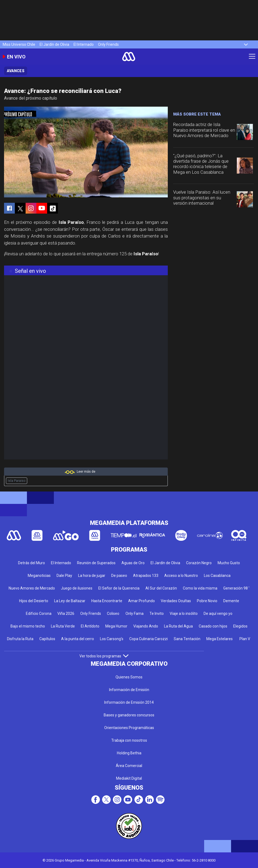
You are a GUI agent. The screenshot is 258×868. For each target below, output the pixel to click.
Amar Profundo (142, 601)
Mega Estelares (219, 639)
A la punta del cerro (78, 639)
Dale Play (64, 576)
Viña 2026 (66, 613)
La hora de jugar (92, 576)
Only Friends (108, 44)
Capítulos (47, 639)
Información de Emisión (129, 690)
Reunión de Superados (96, 563)
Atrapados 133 (146, 576)
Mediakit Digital (129, 778)
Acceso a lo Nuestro (181, 576)
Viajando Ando (146, 626)
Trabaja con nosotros (129, 740)
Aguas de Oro (133, 563)
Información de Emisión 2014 (129, 702)
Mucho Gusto (229, 563)
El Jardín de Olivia (54, 44)
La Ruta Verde (63, 626)
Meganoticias (39, 576)
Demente (231, 601)
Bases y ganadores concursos (129, 715)
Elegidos (240, 626)
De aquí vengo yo (218, 613)
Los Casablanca (217, 576)
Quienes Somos (129, 677)
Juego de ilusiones (77, 588)
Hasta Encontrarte (107, 601)
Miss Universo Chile (19, 44)
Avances (16, 71)
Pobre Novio (207, 601)
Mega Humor (116, 626)
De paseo (119, 576)
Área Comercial (129, 766)
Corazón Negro (199, 563)
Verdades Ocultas (176, 601)
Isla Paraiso (17, 481)
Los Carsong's (112, 639)
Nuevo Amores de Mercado (32, 588)
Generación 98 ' (236, 588)
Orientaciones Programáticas (129, 728)
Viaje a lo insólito (184, 613)
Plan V (245, 639)
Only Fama (135, 613)
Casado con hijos (213, 626)
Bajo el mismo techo (28, 626)
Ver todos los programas (104, 656)
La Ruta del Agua (178, 626)
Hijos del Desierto (34, 601)
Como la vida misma (200, 588)
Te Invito (157, 613)
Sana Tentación (187, 639)
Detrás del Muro (32, 563)
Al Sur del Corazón (161, 588)
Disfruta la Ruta (20, 639)
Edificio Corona (39, 613)
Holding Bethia (129, 753)
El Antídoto (90, 626)
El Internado (84, 44)
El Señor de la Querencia (119, 588)
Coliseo (113, 613)
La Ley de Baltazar (70, 601)
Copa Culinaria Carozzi (149, 639)
